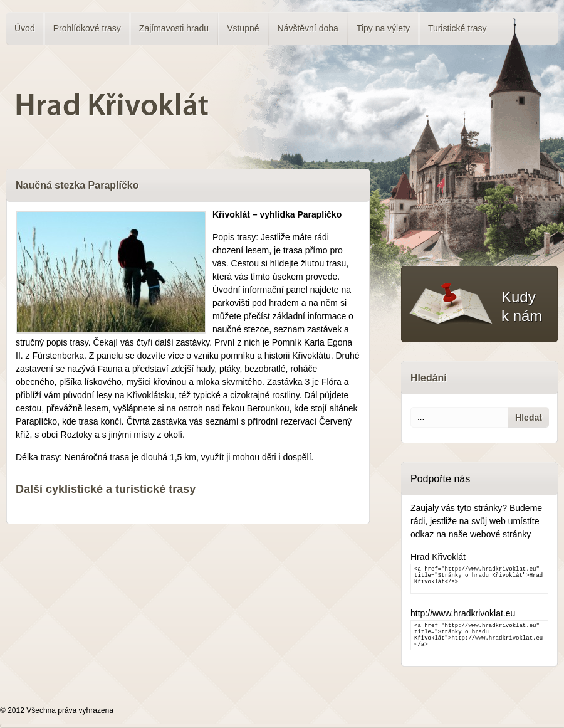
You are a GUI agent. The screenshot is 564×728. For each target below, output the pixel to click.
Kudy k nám (522, 306)
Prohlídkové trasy (87, 28)
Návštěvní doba (308, 28)
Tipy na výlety (383, 28)
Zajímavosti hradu (174, 28)
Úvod (25, 28)
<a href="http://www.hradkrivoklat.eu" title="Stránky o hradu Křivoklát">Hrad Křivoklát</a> (479, 579)
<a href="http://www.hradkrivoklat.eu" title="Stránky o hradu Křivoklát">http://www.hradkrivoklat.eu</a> (479, 635)
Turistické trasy (457, 28)
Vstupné (243, 28)
